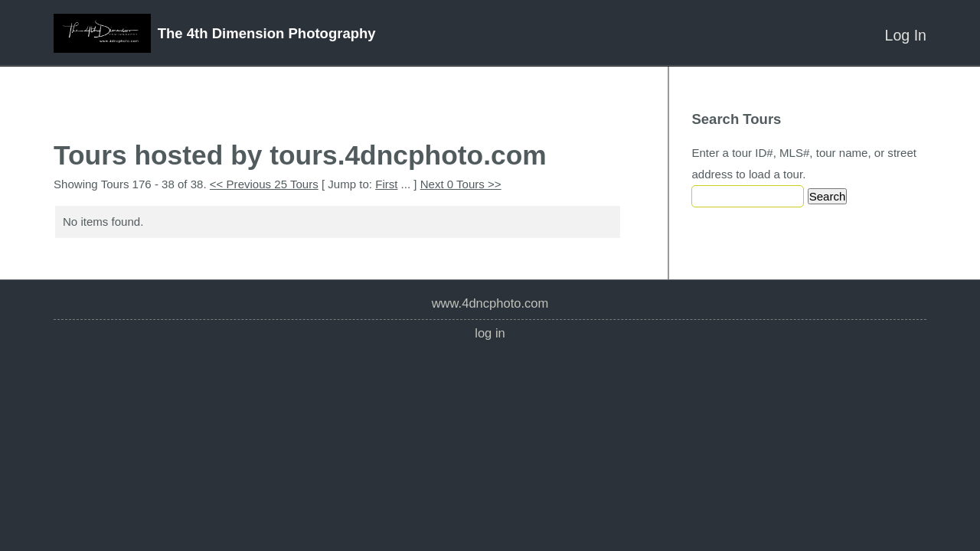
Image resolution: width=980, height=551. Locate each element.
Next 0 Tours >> (461, 184)
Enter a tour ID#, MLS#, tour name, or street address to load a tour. (804, 163)
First (386, 184)
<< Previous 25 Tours (264, 184)
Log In (906, 35)
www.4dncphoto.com (490, 303)
